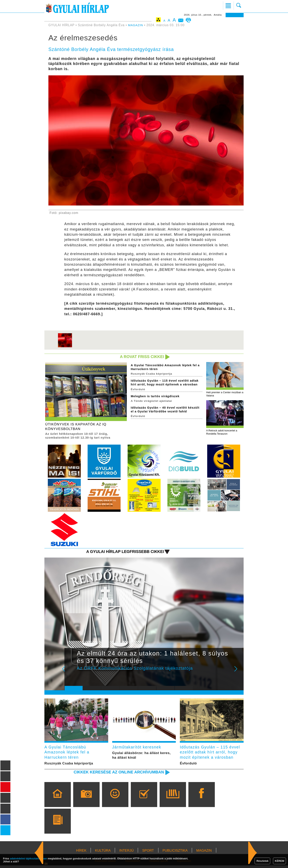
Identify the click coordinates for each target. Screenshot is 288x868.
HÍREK (81, 853)
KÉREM (279, 861)
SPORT (148, 853)
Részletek (262, 861)
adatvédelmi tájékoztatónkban (28, 859)
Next (238, 673)
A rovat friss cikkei (141, 357)
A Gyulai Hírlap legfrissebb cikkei (123, 553)
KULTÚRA (103, 853)
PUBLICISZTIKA (175, 853)
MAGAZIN (136, 25)
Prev (71, 673)
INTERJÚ (126, 853)
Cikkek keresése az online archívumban (116, 775)
